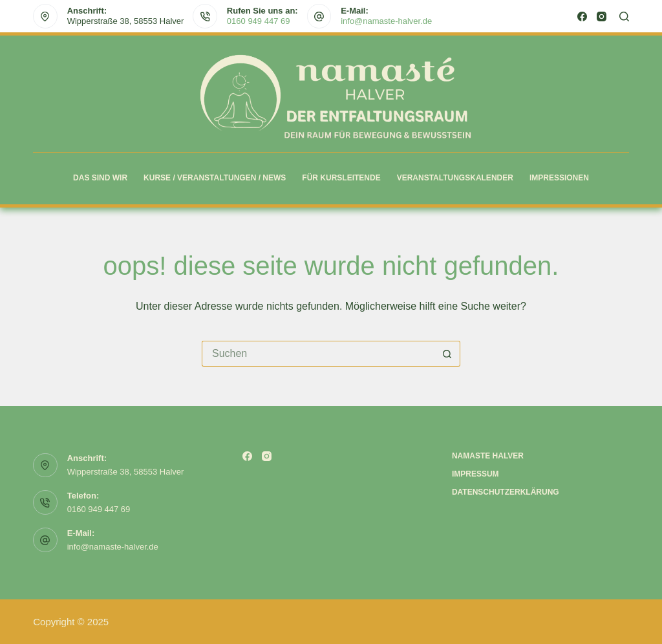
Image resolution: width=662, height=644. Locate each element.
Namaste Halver (488, 456)
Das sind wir (100, 178)
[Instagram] (602, 16)
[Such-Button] (447, 354)
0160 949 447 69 (259, 21)
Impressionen (559, 178)
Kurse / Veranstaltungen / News (215, 178)
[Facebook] (582, 16)
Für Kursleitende (341, 178)
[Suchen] (624, 16)
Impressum (475, 474)
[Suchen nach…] (318, 354)
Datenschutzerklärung (506, 492)
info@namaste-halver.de (386, 21)
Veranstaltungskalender (455, 178)
